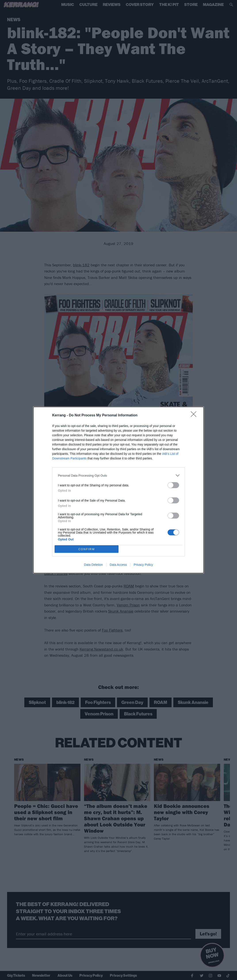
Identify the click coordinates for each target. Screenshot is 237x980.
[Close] (195, 416)
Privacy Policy (143, 565)
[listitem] (119, 475)
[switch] (173, 485)
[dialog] (119, 490)
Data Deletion (93, 565)
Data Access (118, 565)
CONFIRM (87, 549)
